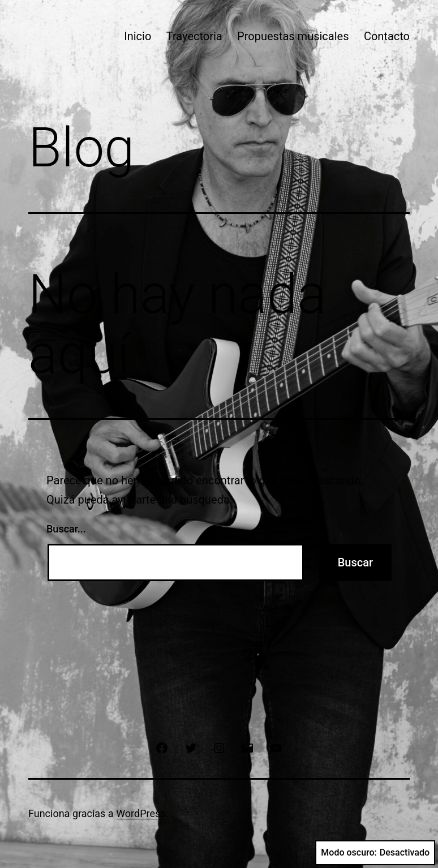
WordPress (141, 813)
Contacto (387, 36)
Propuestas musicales (293, 36)
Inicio (138, 36)
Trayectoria (194, 36)
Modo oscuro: (375, 853)
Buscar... (66, 529)
